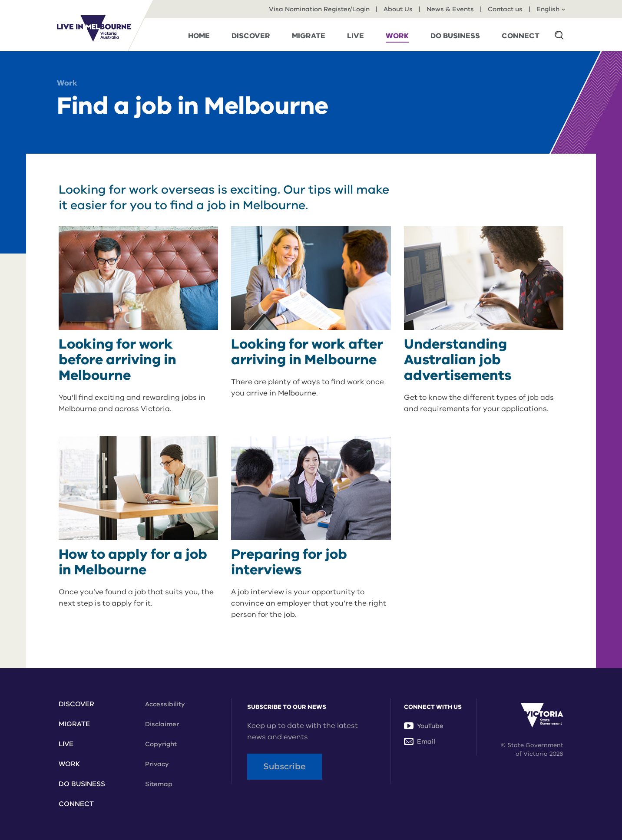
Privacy (157, 764)
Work (67, 83)
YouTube (424, 726)
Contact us (505, 9)
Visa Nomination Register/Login (319, 9)
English (551, 9)
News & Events (450, 9)
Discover (76, 704)
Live (66, 744)
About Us (398, 9)
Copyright (161, 744)
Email (420, 741)
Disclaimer (162, 724)
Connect (76, 804)
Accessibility (165, 704)
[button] (559, 35)
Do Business (82, 784)
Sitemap (159, 784)
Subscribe (285, 766)
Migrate (74, 724)
